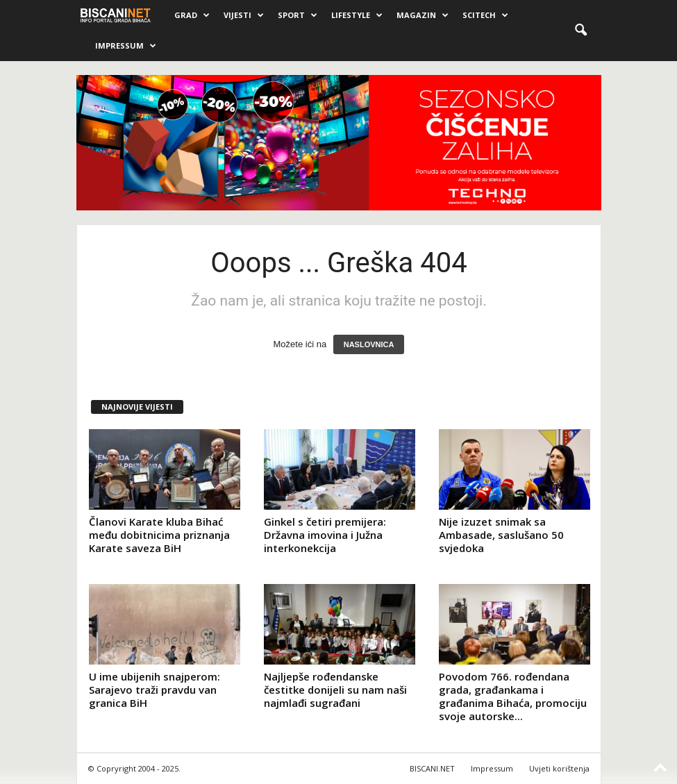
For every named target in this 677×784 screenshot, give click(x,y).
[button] (580, 31)
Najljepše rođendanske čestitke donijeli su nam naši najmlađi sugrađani (335, 690)
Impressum (126, 46)
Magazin (423, 15)
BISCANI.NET (432, 768)
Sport (298, 15)
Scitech (485, 15)
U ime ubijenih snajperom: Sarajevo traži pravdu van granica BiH (154, 690)
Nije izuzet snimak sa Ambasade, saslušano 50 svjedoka (501, 535)
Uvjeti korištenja (559, 768)
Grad (192, 15)
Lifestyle (357, 15)
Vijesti (244, 15)
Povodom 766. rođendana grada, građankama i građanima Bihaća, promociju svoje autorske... (513, 696)
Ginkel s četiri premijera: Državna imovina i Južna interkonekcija (325, 535)
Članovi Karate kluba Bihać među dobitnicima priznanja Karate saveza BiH (159, 535)
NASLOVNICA (369, 344)
